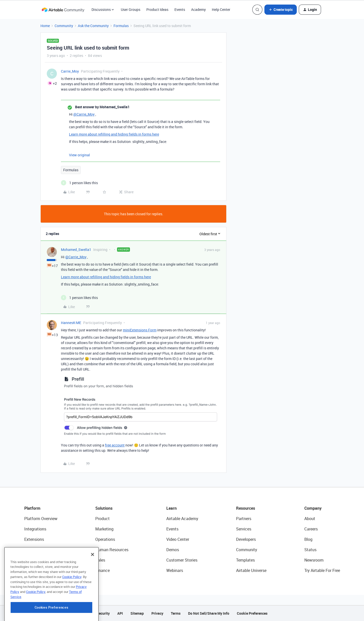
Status (310, 550)
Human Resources (112, 550)
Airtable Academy (182, 519)
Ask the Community (93, 26)
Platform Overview (41, 519)
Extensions (34, 539)
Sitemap (137, 613)
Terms (176, 613)
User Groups (131, 9)
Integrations (35, 529)
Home (45, 26)
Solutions (104, 508)
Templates (245, 560)
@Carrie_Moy (84, 114)
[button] (281, 10)
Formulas (121, 26)
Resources (246, 508)
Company (313, 508)
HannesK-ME (71, 323)
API (120, 613)
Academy (198, 9)
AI (26, 560)
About (310, 519)
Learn (172, 508)
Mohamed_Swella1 (76, 250)
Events (180, 9)
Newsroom (314, 560)
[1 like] (79, 183)
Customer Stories (182, 560)
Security (103, 613)
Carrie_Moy (70, 71)
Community (64, 26)
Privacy (157, 613)
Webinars (175, 570)
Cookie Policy (72, 597)
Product (103, 519)
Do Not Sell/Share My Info (209, 613)
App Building (36, 550)
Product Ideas (157, 9)
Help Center (221, 9)
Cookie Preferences (252, 613)
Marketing (104, 529)
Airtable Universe (251, 570)
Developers (246, 539)
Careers (311, 529)
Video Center (178, 539)
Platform (32, 508)
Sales (100, 560)
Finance (103, 570)
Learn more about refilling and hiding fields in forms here (114, 134)
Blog (308, 539)
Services (244, 529)
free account (115, 445)
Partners (244, 519)
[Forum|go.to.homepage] (63, 10)
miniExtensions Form (140, 330)
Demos (173, 550)
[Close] (93, 575)
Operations (105, 539)
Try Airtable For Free (322, 570)
